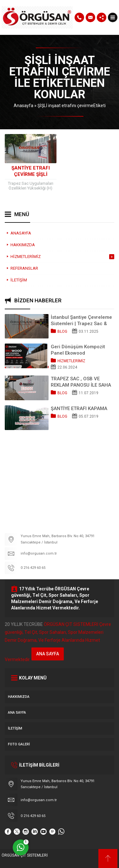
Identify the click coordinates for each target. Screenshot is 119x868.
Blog (62, 331)
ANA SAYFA (48, 654)
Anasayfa (23, 106)
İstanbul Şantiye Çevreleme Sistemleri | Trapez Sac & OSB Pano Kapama (81, 321)
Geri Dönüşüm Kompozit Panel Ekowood (78, 350)
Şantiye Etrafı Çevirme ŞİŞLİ (31, 171)
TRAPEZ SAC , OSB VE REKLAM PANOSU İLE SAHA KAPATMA (81, 382)
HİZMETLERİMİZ (71, 361)
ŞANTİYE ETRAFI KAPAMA (79, 408)
